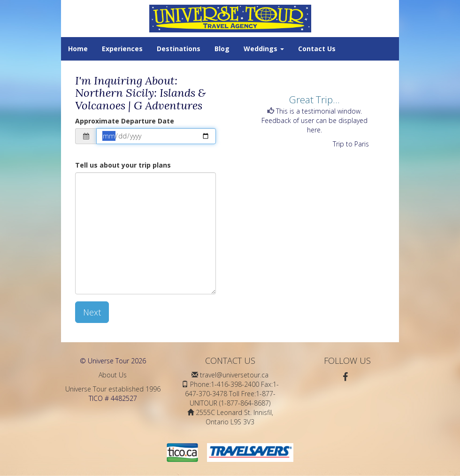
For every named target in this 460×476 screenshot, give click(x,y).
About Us (113, 375)
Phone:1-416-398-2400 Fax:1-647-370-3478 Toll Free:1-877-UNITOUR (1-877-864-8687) (232, 394)
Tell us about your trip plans (123, 165)
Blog (222, 49)
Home (78, 49)
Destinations (179, 49)
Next (92, 312)
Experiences (122, 49)
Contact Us (317, 49)
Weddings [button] (264, 49)
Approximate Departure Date (125, 121)
